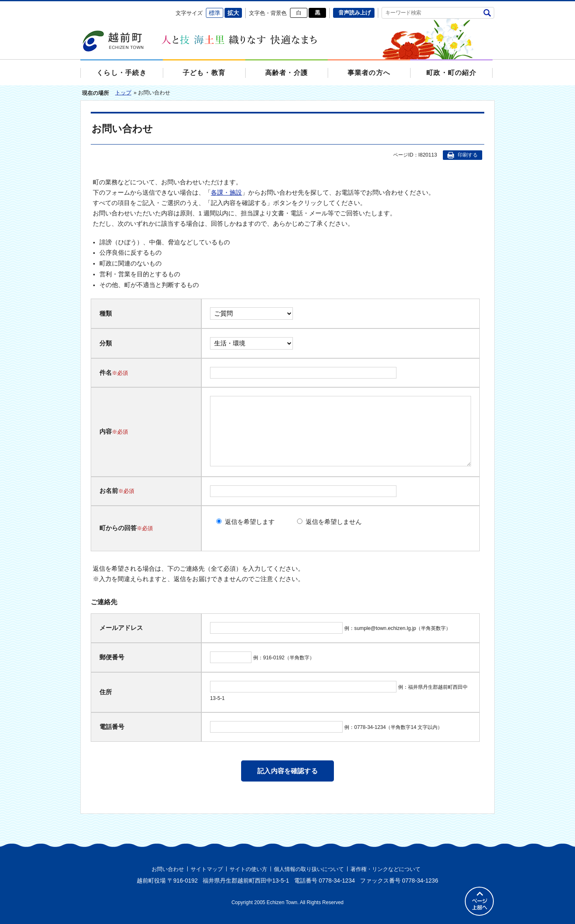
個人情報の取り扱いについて (309, 869)
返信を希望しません (334, 522)
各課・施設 (226, 193)
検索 (487, 13)
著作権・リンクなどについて (385, 869)
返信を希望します (250, 522)
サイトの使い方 (248, 869)
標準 (215, 13)
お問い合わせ (168, 869)
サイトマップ (207, 869)
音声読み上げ (355, 13)
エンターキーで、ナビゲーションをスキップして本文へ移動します (81, 6)
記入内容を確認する (287, 771)
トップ (123, 93)
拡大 (233, 13)
